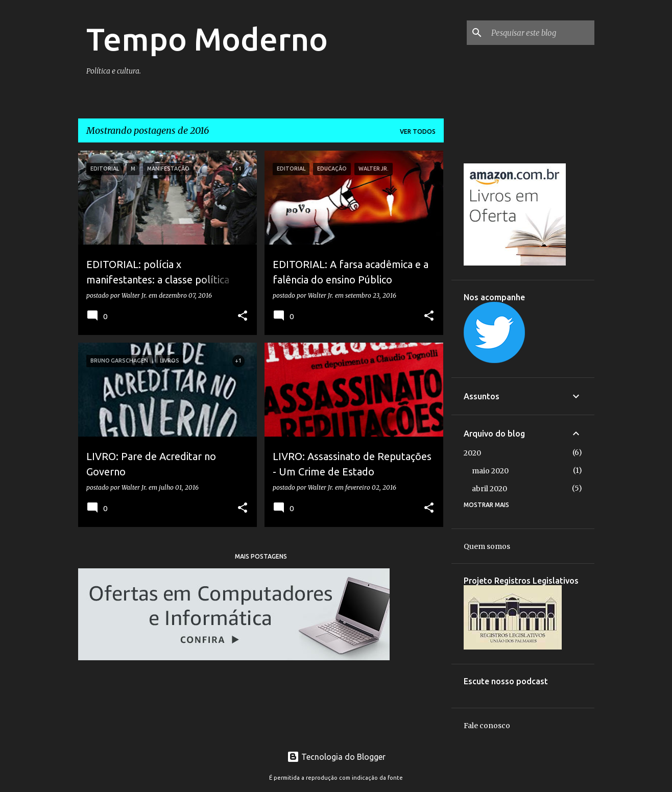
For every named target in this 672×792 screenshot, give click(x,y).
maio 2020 (490, 471)
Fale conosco (487, 726)
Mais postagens (261, 556)
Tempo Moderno (207, 39)
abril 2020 (489, 489)
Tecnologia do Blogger (336, 757)
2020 (472, 453)
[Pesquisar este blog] (541, 33)
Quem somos (487, 546)
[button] (243, 316)
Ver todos (418, 131)
